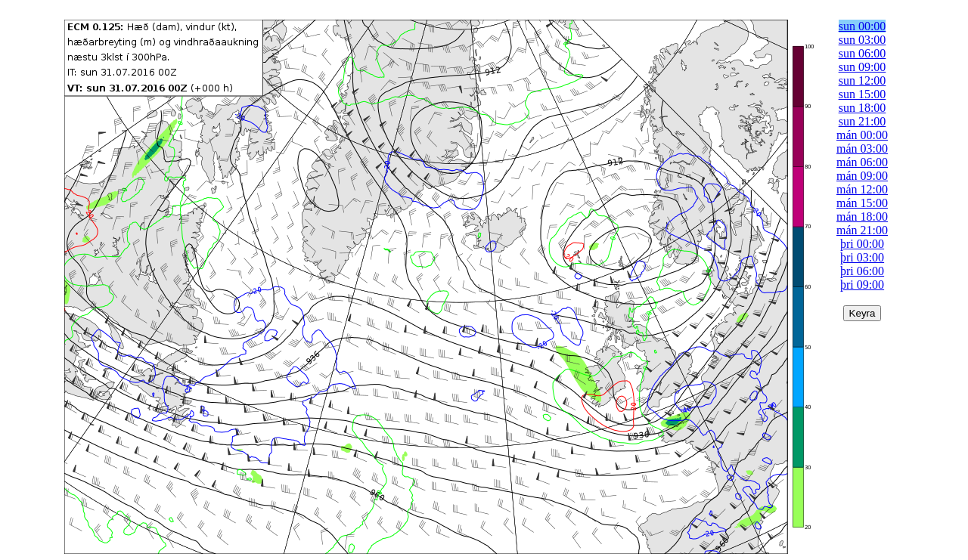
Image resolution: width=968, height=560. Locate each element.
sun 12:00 (863, 80)
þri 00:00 (862, 244)
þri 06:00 (862, 271)
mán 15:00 (862, 203)
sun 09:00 (863, 67)
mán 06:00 (862, 162)
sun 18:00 (863, 108)
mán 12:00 (862, 189)
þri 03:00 (862, 257)
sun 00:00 (863, 26)
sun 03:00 (863, 40)
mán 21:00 (862, 230)
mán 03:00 (862, 149)
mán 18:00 (862, 217)
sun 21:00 (863, 121)
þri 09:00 (862, 285)
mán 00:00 (862, 135)
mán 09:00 (862, 176)
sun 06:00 (863, 53)
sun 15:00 (863, 94)
